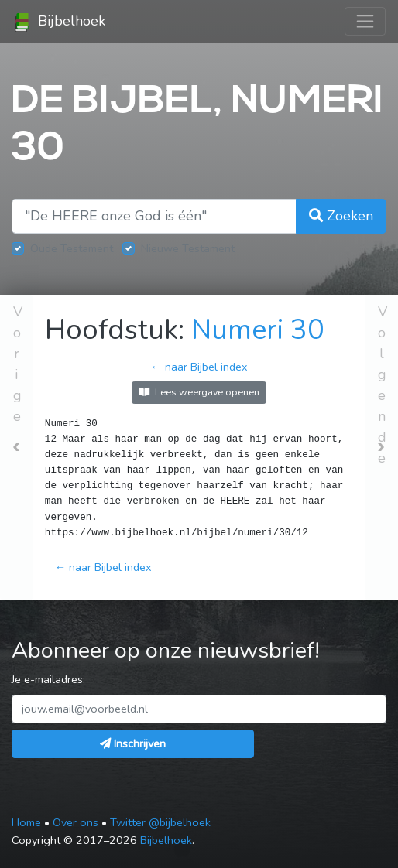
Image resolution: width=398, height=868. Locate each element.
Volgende (383, 385)
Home (26, 822)
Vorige (18, 364)
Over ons (75, 822)
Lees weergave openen (199, 392)
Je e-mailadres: (48, 679)
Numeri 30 (258, 330)
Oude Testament (72, 248)
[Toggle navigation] (365, 21)
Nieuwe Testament (188, 248)
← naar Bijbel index (199, 367)
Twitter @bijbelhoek (160, 822)
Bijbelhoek (59, 22)
